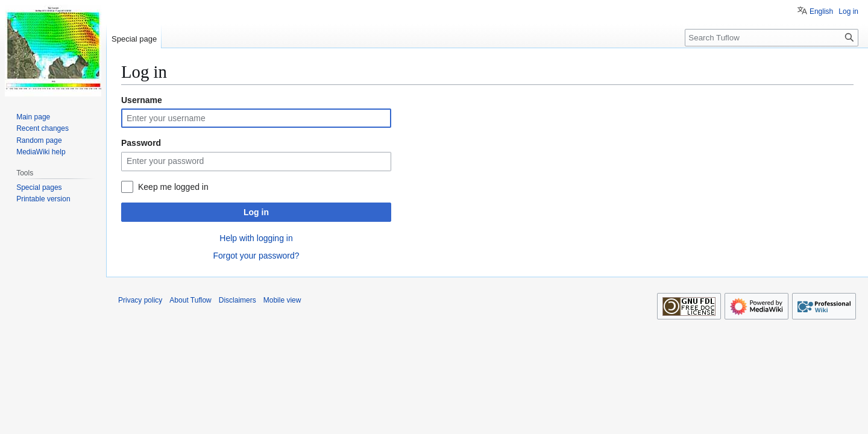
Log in (256, 212)
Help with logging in (256, 238)
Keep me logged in (173, 187)
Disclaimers (237, 300)
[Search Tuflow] (772, 38)
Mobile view (282, 300)
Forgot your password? (256, 256)
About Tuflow (190, 300)
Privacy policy (140, 300)
